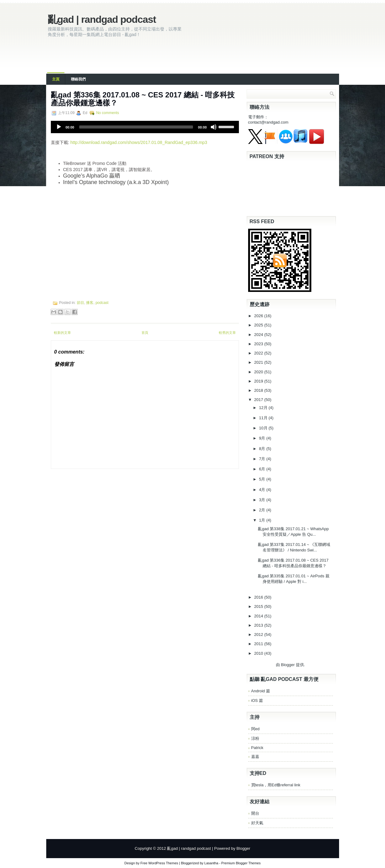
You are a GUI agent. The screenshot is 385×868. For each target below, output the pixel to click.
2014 (259, 616)
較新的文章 (62, 333)
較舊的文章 (227, 333)
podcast (102, 303)
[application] (145, 127)
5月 (263, 479)
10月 (264, 428)
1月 (263, 520)
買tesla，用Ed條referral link (276, 785)
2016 (259, 597)
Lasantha (211, 863)
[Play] (59, 127)
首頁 (145, 333)
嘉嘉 (255, 757)
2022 (259, 353)
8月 (263, 449)
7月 (263, 459)
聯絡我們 (78, 79)
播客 (90, 303)
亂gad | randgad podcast (102, 19)
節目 (80, 303)
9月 (263, 438)
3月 (263, 500)
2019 (259, 381)
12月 (264, 408)
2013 (259, 625)
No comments (108, 113)
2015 (259, 606)
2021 (259, 362)
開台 (255, 813)
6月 (263, 469)
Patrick (257, 748)
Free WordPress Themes (159, 863)
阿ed (255, 729)
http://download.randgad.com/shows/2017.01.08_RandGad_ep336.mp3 (139, 142)
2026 (259, 316)
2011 (259, 644)
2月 (263, 510)
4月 (263, 490)
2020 (259, 372)
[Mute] (214, 127)
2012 (259, 635)
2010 (259, 653)
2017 (259, 400)
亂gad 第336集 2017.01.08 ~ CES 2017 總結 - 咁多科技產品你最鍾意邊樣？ (143, 99)
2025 (259, 325)
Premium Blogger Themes (241, 863)
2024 (259, 335)
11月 (264, 418)
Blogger (288, 665)
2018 (259, 390)
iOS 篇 (257, 700)
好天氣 (257, 823)
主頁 (56, 79)
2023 (259, 344)
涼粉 (255, 738)
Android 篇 (261, 691)
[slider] (136, 127)
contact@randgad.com (268, 122)
